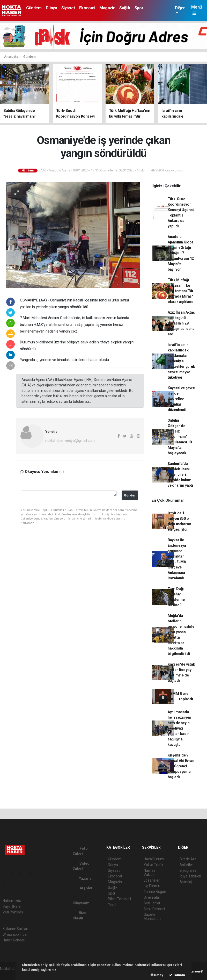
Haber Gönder (14, 940)
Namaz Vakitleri (150, 873)
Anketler (186, 865)
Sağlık (125, 8)
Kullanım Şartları (15, 929)
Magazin (107, 8)
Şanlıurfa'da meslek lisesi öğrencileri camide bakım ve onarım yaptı (180, 474)
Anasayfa (11, 57)
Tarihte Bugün (155, 892)
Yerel (112, 905)
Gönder (130, 495)
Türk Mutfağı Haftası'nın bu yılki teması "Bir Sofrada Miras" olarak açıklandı (181, 291)
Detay (157, 975)
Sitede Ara (188, 859)
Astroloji (186, 882)
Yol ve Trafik (153, 865)
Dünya (51, 8)
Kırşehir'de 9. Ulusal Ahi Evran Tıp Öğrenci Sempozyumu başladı (181, 766)
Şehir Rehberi (154, 909)
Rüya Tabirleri (190, 876)
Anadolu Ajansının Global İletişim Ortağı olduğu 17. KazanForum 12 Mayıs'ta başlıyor (181, 253)
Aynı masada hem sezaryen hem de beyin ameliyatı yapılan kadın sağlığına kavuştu (179, 728)
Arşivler (83, 888)
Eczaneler (151, 880)
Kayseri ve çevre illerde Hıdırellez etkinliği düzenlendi (181, 399)
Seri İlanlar (152, 903)
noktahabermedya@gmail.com (70, 441)
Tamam (177, 975)
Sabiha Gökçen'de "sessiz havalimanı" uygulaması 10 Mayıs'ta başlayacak (180, 437)
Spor (139, 8)
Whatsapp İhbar (15, 934)
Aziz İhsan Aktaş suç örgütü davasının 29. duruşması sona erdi (181, 323)
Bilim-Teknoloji (119, 899)
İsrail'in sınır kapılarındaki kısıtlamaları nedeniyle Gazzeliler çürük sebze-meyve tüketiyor (181, 361)
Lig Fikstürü (153, 886)
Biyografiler (189, 870)
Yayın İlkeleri (12, 906)
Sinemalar (152, 897)
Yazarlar (83, 878)
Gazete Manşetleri (152, 917)
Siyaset (68, 8)
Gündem (34, 8)
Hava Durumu (154, 859)
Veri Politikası (13, 912)
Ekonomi (87, 8)
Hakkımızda (12, 901)
